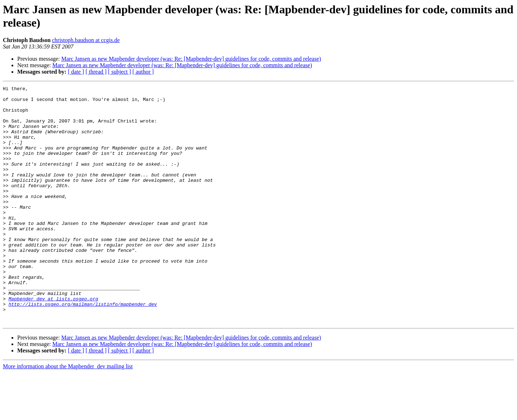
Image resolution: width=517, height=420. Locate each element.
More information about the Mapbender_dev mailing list (68, 414)
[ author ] (143, 72)
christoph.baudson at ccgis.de (86, 40)
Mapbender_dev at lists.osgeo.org (53, 342)
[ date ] (76, 72)
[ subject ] (120, 72)
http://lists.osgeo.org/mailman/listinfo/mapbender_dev (83, 348)
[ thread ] (96, 72)
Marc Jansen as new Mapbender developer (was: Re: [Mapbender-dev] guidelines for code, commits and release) (191, 59)
